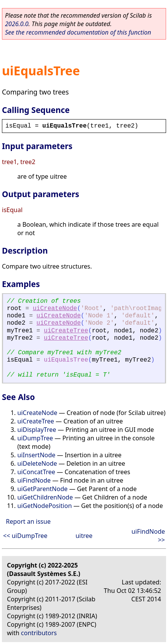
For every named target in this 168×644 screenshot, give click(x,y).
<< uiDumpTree (25, 536)
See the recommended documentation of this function (78, 32)
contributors (39, 633)
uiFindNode (34, 480)
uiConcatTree (36, 472)
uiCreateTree (66, 331)
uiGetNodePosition (45, 506)
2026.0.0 (17, 24)
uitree (84, 536)
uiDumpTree (35, 438)
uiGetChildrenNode (45, 497)
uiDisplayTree (37, 430)
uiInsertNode (36, 455)
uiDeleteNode (37, 463)
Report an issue (28, 521)
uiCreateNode (55, 309)
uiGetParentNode (42, 489)
